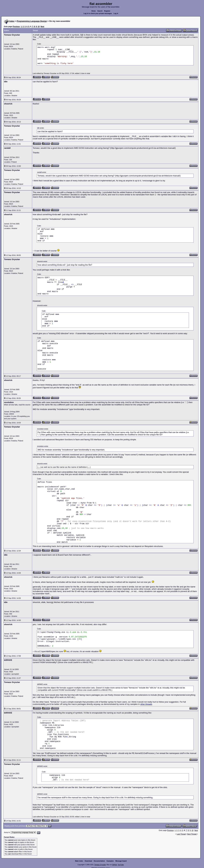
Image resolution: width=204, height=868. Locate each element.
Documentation (99, 861)
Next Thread (192, 834)
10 (39, 26)
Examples (110, 861)
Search (100, 11)
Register (107, 11)
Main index (79, 861)
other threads (146, 704)
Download (88, 861)
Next (42, 26)
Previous (16, 26)
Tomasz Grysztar (100, 865)
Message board (121, 861)
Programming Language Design (32, 21)
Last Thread (181, 834)
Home (94, 11)
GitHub (114, 865)
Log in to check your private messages (98, 13)
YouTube (121, 865)
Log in (116, 13)
